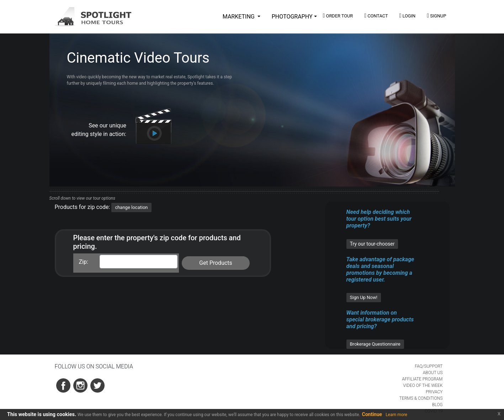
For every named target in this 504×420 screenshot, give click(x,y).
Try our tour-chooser (372, 244)
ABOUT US (433, 373)
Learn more (396, 415)
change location (131, 207)
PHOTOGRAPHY (292, 17)
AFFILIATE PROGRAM (422, 379)
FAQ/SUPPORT (429, 366)
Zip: (84, 262)
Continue (372, 414)
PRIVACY (434, 392)
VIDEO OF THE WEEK (423, 385)
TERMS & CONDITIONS (421, 398)
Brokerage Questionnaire (375, 344)
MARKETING (239, 17)
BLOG (437, 405)
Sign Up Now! (364, 297)
